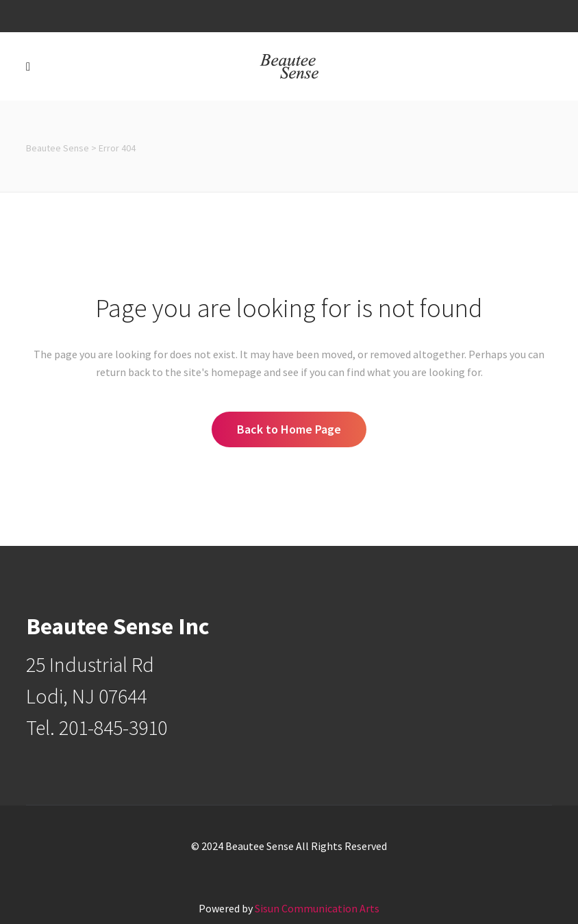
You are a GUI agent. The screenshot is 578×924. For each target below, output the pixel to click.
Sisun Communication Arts (317, 908)
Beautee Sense (58, 148)
